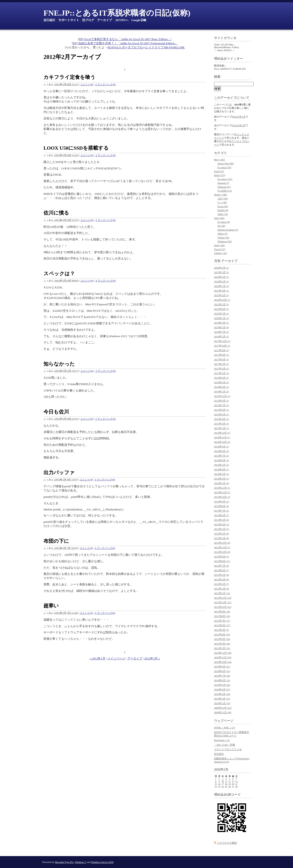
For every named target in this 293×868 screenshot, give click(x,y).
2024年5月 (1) (221, 277)
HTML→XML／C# (224, 727)
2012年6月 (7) (221, 570)
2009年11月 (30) (223, 712)
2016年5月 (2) (221, 382)
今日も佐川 (56, 412)
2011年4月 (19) (222, 634)
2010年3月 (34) (222, 694)
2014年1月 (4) (221, 483)
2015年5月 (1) (221, 414)
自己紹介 (49, 20)
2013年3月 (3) (221, 529)
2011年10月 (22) (223, 607)
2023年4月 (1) (221, 291)
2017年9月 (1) (221, 350)
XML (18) (223, 214)
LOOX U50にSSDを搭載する (76, 148)
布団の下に (56, 541)
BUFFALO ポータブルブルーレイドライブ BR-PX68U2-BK (146, 47)
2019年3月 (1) (221, 323)
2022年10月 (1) (222, 300)
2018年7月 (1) (221, 332)
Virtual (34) (223, 237)
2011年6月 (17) (222, 625)
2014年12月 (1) (222, 433)
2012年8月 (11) (222, 561)
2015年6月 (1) (221, 410)
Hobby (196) (221, 195)
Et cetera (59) (224, 167)
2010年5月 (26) (222, 685)
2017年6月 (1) (221, 359)
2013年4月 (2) (221, 524)
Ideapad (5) (223, 183)
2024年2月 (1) (221, 281)
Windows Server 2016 (102, 862)
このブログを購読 (227, 843)
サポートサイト (69, 20)
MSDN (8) (223, 210)
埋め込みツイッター (228, 59)
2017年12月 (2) (222, 341)
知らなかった (59, 364)
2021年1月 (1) (221, 314)
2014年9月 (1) (221, 446)
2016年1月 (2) (221, 391)
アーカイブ (104, 20)
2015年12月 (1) (222, 396)
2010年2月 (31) (222, 699)
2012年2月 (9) (221, 589)
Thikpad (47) (224, 187)
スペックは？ (59, 274)
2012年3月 (240, 125)
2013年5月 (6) (221, 520)
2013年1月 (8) (221, 538)
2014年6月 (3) (221, 460)
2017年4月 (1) (221, 369)
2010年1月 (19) (222, 703)
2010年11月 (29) (223, 657)
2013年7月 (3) (221, 511)
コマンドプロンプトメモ (228, 749)
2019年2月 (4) (221, 327)
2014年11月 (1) (222, 437)
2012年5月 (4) (221, 575)
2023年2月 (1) (221, 295)
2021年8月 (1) (221, 309)
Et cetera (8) (224, 222)
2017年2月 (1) (221, 373)
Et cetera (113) (225, 179)
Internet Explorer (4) (228, 230)
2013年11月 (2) (222, 492)
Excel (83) (223, 206)
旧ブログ (88, 20)
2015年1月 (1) (221, 428)
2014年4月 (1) (221, 469)
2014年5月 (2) (221, 465)
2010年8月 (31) (222, 671)
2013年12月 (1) (222, 488)
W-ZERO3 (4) (225, 191)
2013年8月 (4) (221, 506)
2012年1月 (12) (222, 593)
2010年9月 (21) (222, 667)
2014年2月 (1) (221, 479)
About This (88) (226, 163)
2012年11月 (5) (222, 547)
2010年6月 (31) (222, 680)
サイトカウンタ (225, 38)
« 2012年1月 (98, 658)
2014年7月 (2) (221, 456)
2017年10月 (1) (222, 346)
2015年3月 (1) (221, 424)
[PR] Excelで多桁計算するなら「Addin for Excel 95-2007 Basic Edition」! (125, 39)
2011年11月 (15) (223, 602)
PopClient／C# (222, 740)
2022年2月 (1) (221, 304)
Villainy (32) (220, 253)
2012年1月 (240, 117)
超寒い (51, 606)
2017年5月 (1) (221, 364)
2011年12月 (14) (223, 598)
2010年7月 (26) (222, 676)
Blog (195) (220, 160)
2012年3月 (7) (221, 584)
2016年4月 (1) (221, 387)
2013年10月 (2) (222, 497)
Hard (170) (220, 175)
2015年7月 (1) (221, 405)
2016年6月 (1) (221, 378)
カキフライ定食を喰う (69, 77)
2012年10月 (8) (222, 552)
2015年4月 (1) (221, 419)
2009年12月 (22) (223, 708)
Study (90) (219, 245)
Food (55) (219, 171)
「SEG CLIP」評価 (224, 745)
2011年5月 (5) (221, 630)
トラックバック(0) (105, 84)
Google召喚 (139, 20)
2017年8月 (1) (221, 355)
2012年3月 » (152, 658)
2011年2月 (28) (222, 644)
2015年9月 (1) (221, 401)
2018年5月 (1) (221, 336)
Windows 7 (81, 862)
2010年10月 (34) (223, 662)
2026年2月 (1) (221, 268)
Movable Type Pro (64, 862)
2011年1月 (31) (222, 648)
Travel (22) (220, 249)
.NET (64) (223, 198)
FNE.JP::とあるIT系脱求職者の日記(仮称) (117, 13)
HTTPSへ (122, 20)
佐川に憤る (56, 213)
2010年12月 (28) (223, 653)
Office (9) (222, 234)
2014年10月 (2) (222, 442)
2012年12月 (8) (222, 543)
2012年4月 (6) (221, 579)
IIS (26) (221, 226)
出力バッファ (59, 473)
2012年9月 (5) (221, 557)
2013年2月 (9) (221, 534)
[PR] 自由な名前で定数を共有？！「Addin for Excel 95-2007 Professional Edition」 (125, 43)
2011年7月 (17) (222, 621)
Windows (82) (225, 241)
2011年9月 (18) (222, 612)
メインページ (116, 658)
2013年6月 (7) (221, 515)
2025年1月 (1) (221, 272)
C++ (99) (222, 202)
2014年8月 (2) (221, 451)
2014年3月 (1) (221, 474)
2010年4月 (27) (222, 689)
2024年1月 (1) (221, 286)
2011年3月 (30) (222, 639)
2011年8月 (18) (222, 616)
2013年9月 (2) (221, 502)
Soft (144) (219, 218)
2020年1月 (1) (221, 318)
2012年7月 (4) (221, 566)
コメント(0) (87, 84)
